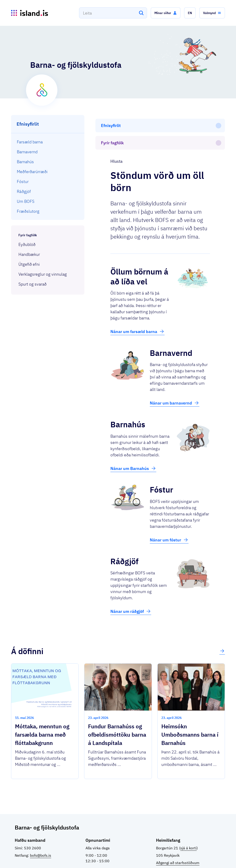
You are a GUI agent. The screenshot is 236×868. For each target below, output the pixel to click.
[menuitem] (48, 142)
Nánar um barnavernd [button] (175, 365)
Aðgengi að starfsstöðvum (178, 824)
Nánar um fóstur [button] (169, 502)
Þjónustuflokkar (69, 854)
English (210, 856)
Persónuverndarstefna (180, 856)
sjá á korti (188, 810)
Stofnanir (153, 856)
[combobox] (113, 13)
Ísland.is (42, 854)
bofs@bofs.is (41, 817)
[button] (166, 13)
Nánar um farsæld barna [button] (137, 293)
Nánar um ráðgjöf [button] (131, 573)
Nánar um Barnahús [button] (133, 430)
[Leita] (141, 13)
